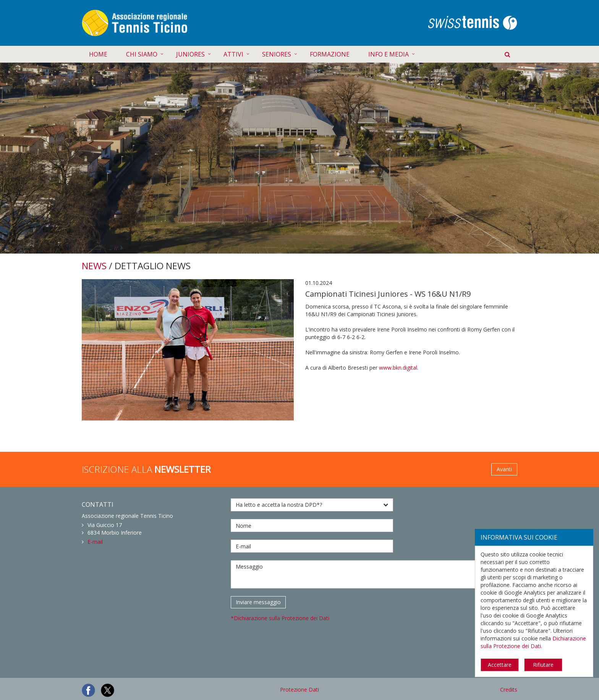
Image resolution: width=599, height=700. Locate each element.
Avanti (504, 469)
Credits (509, 689)
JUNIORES (190, 54)
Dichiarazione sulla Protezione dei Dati (533, 642)
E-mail (95, 542)
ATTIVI (233, 54)
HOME (98, 54)
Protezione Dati (299, 689)
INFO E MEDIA (389, 54)
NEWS (94, 266)
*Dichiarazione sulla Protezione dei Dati (280, 618)
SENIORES (277, 54)
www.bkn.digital (398, 368)
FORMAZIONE (330, 54)
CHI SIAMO (142, 54)
